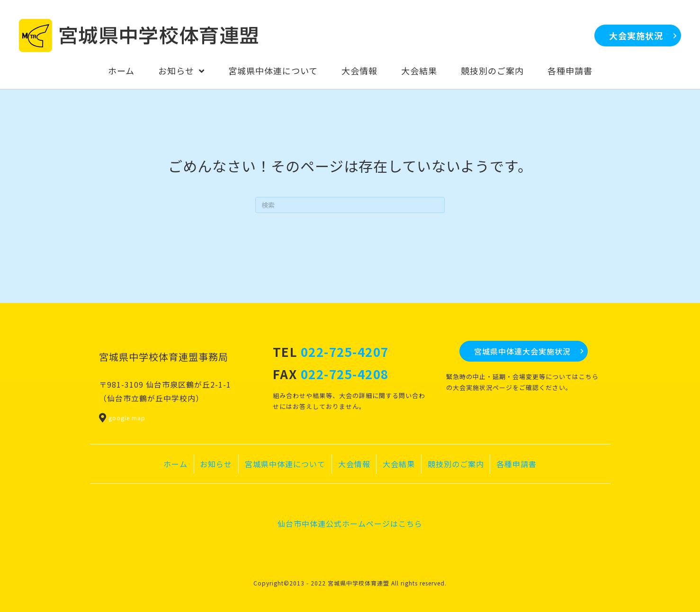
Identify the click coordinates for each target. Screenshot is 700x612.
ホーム (175, 464)
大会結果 (399, 464)
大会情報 (354, 464)
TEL (331, 351)
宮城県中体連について (285, 464)
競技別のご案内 (456, 464)
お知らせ (216, 464)
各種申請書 (516, 464)
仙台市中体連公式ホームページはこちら (350, 523)
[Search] (350, 205)
